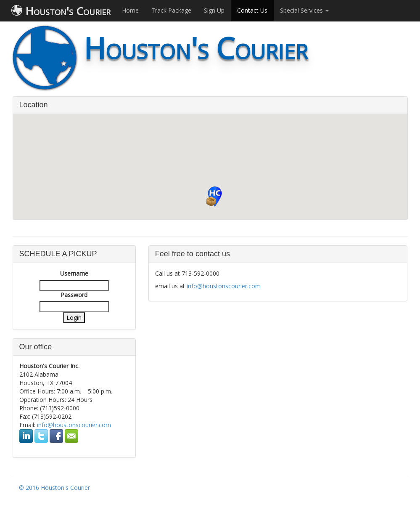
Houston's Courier (61, 11)
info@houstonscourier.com (74, 425)
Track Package (171, 10)
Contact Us (252, 10)
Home (130, 10)
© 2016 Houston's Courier (54, 488)
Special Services (304, 10)
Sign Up (214, 10)
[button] (215, 197)
